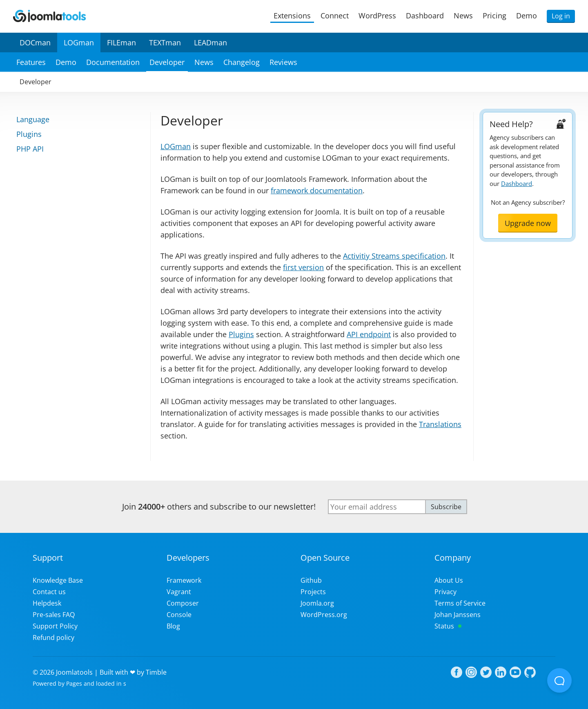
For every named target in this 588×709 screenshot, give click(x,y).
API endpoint (369, 334)
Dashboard (517, 183)
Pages (74, 683)
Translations (440, 424)
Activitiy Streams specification (394, 256)
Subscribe (446, 507)
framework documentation (317, 190)
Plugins (241, 334)
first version (303, 267)
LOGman (176, 146)
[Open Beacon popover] (559, 680)
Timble (156, 672)
